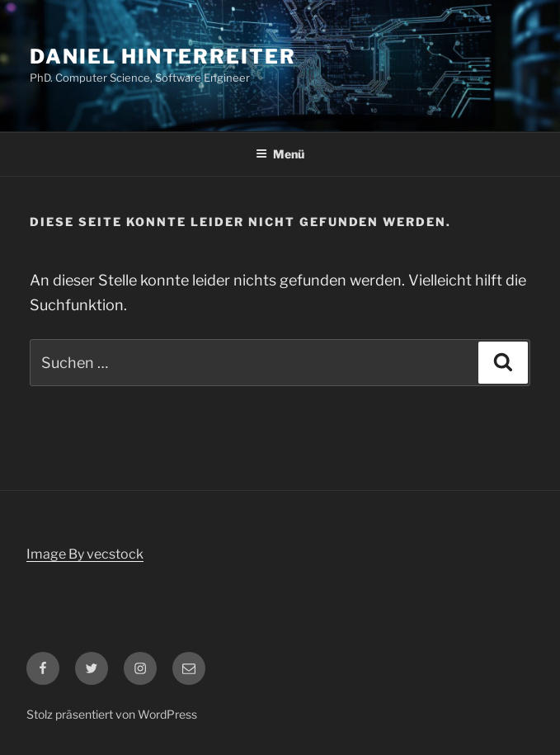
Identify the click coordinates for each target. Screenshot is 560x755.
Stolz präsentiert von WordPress (112, 714)
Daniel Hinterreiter (162, 57)
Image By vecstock (85, 554)
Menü (280, 154)
